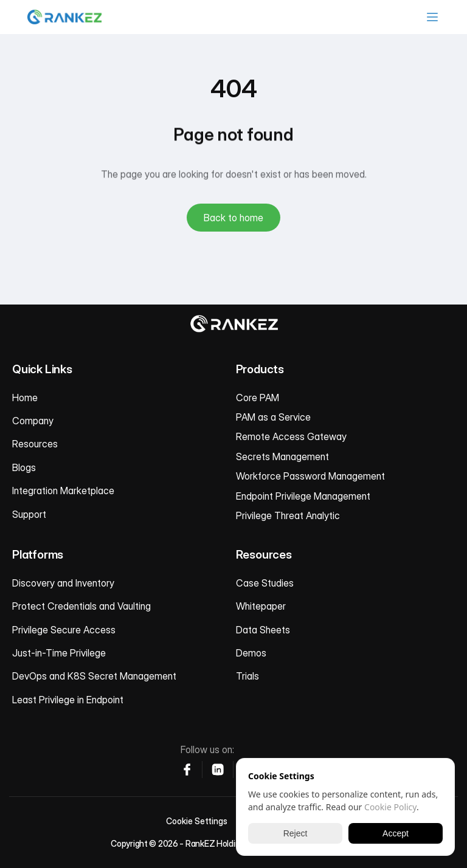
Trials (247, 676)
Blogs (24, 467)
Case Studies (265, 583)
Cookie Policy (390, 807)
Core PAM (258, 398)
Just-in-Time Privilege (59, 653)
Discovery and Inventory (63, 583)
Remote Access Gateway (291, 436)
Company (33, 421)
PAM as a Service (273, 417)
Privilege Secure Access (64, 630)
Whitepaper (261, 606)
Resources (35, 444)
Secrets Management (282, 456)
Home (25, 398)
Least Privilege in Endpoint (68, 700)
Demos (251, 653)
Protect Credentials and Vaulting (81, 606)
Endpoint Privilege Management (303, 496)
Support (29, 514)
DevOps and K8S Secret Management (94, 676)
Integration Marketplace (63, 491)
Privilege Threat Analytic (288, 515)
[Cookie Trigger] (197, 821)
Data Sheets (263, 630)
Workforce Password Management (310, 476)
